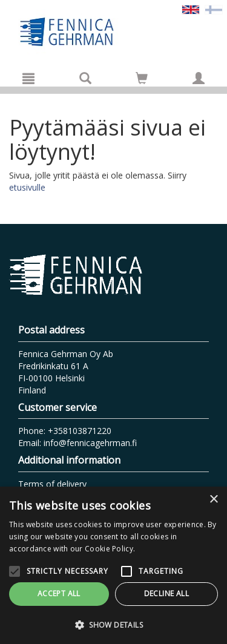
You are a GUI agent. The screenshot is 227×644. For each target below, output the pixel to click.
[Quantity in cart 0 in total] (142, 80)
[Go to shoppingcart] (142, 78)
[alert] (113, 565)
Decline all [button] (166, 593)
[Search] (85, 78)
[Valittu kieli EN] (191, 9)
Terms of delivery (52, 484)
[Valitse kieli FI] (214, 9)
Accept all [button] (59, 593)
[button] (113, 624)
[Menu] (28, 78)
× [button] (213, 500)
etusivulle (27, 187)
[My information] (199, 78)
